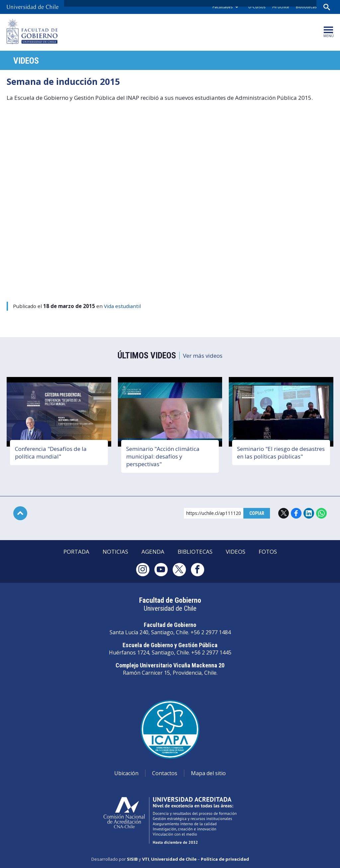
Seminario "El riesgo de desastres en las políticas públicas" (281, 453)
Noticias (115, 552)
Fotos (268, 552)
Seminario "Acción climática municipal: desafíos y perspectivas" (163, 456)
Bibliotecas (306, 7)
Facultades (223, 7)
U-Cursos (257, 7)
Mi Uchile (281, 7)
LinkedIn (309, 513)
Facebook (296, 513)
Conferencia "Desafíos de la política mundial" (51, 453)
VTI (146, 859)
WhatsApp (321, 513)
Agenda (153, 552)
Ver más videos (203, 356)
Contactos (165, 773)
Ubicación (126, 773)
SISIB (132, 859)
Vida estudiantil (122, 306)
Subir (20, 513)
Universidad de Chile (174, 859)
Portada (76, 552)
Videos (26, 61)
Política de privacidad (225, 859)
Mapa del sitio (208, 773)
